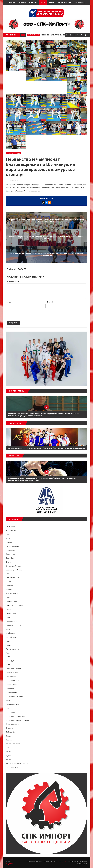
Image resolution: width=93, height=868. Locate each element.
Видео (52, 3)
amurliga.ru (62, 862)
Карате (10, 153)
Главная (11, 3)
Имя (9, 302)
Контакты (79, 3)
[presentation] (24, 314)
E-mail (50, 302)
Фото (43, 3)
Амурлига (10, 864)
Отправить (14, 323)
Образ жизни (34, 35)
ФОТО (18, 153)
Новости (33, 3)
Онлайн (22, 3)
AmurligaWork (65, 3)
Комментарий (13, 281)
